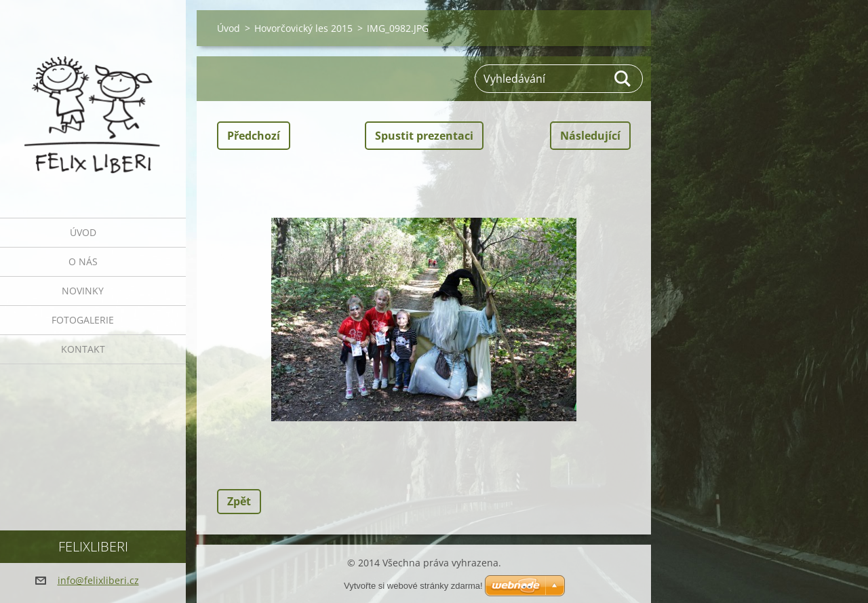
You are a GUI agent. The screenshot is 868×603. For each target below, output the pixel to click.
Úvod (83, 232)
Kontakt (83, 349)
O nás (83, 261)
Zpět (239, 501)
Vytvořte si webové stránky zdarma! (413, 586)
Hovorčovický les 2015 (303, 28)
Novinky (83, 291)
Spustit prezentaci (424, 136)
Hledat (623, 79)
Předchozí (254, 136)
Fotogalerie (83, 320)
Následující (590, 136)
